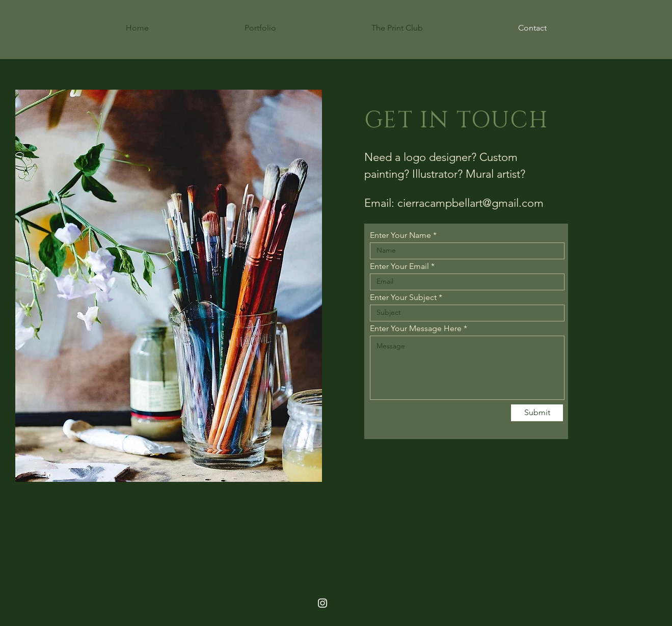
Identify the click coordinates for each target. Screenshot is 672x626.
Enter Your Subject (403, 297)
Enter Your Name (400, 235)
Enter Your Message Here (416, 329)
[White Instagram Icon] (322, 603)
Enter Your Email (399, 266)
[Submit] (537, 413)
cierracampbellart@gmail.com (471, 203)
